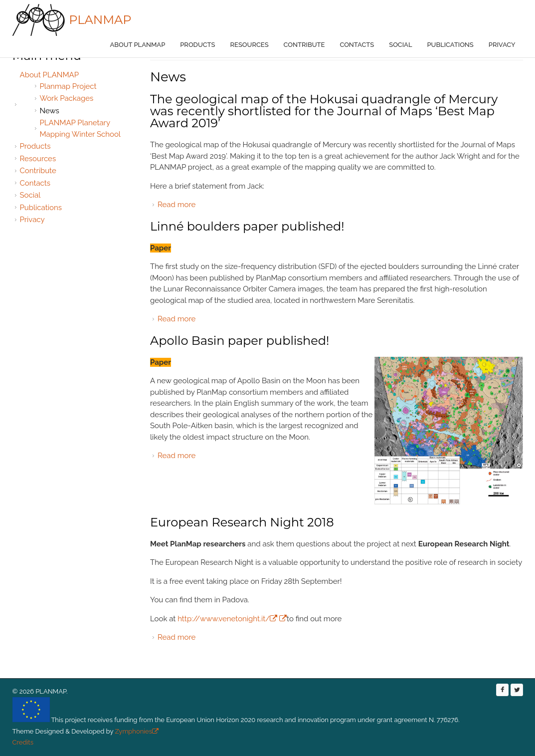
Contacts (357, 45)
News (50, 111)
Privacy (502, 45)
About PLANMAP (138, 45)
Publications (450, 45)
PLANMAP (100, 20)
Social (400, 45)
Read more (177, 205)
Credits (23, 742)
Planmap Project (68, 86)
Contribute (304, 45)
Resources (250, 45)
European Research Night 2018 (242, 522)
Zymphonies (136, 731)
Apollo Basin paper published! (240, 341)
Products (197, 45)
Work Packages (67, 98)
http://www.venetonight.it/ (227, 619)
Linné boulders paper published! (247, 226)
